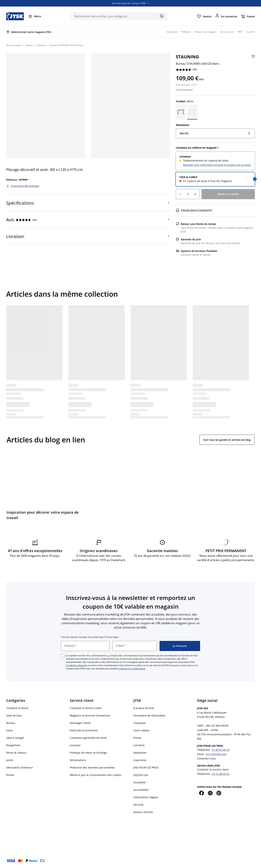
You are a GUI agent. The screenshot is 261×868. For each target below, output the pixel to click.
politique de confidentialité (132, 669)
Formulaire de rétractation (149, 715)
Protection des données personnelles (92, 767)
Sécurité (138, 805)
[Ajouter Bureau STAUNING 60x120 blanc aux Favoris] (253, 59)
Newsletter (140, 753)
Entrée (10, 775)
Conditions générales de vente (88, 738)
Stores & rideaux (16, 753)
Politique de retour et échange (88, 753)
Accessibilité (141, 790)
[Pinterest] (219, 793)
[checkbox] (63, 656)
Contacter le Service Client (86, 708)
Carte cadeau (141, 730)
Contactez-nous (206, 758)
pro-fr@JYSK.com (216, 754)
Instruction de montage (25, 186)
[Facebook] (201, 793)
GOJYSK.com (141, 775)
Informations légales (146, 797)
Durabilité (139, 782)
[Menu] (35, 16)
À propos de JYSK (144, 708)
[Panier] (248, 16)
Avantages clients (80, 723)
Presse (137, 738)
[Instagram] (210, 793)
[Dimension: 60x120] (215, 133)
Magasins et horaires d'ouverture (90, 715)
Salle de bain (14, 715)
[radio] (215, 161)
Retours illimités (143, 812)
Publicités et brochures (84, 730)
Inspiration (140, 760)
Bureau (11, 723)
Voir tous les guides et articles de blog (227, 440)
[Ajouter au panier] (228, 194)
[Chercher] (162, 16)
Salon (10, 730)
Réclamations (78, 760)
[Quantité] (188, 194)
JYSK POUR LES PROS (146, 767)
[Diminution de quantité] (180, 194)
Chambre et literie (17, 708)
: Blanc (185, 101)
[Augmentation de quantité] (195, 194)
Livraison (75, 745)
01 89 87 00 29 (221, 750)
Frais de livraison (184, 89)
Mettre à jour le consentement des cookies (96, 775)
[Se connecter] (226, 16)
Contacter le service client (213, 769)
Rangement (13, 745)
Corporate (139, 723)
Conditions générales (77, 665)
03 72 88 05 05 (221, 774)
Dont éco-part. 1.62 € (186, 85)
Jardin (10, 760)
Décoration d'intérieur (20, 767)
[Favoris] (204, 16)
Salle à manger (15, 738)
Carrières (139, 745)
